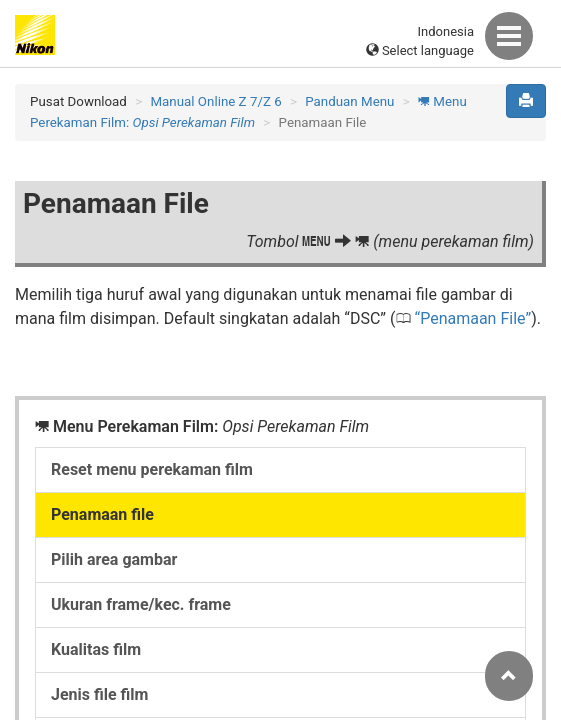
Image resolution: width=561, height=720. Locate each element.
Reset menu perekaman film (152, 469)
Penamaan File (472, 318)
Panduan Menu (349, 101)
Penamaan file (102, 514)
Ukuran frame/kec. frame (141, 604)
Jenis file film (99, 694)
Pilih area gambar (114, 559)
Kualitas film (96, 649)
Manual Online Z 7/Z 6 (215, 101)
